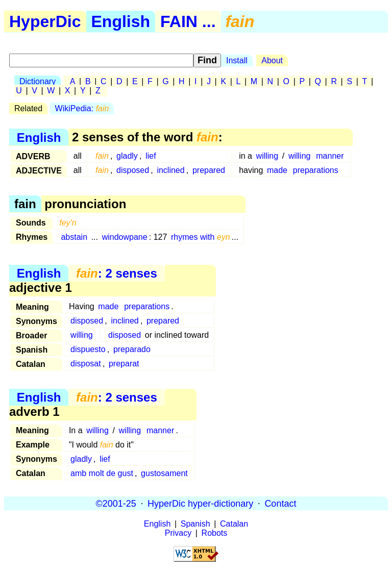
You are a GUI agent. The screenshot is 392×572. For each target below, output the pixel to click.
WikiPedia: (82, 108)
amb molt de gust (102, 473)
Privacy (178, 533)
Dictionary (38, 81)
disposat (86, 364)
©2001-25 (116, 503)
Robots (215, 533)
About (272, 60)
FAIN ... (188, 21)
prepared (209, 170)
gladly (127, 156)
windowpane (125, 237)
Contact (280, 503)
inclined (170, 170)
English (121, 21)
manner (330, 156)
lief (151, 156)
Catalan (234, 524)
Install (237, 60)
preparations (316, 170)
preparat (124, 364)
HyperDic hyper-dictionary (200, 503)
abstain (74, 237)
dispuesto (88, 349)
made (277, 170)
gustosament (164, 473)
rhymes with (201, 237)
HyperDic (45, 21)
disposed (133, 170)
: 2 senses (117, 273)
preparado (132, 349)
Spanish (195, 524)
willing (267, 156)
